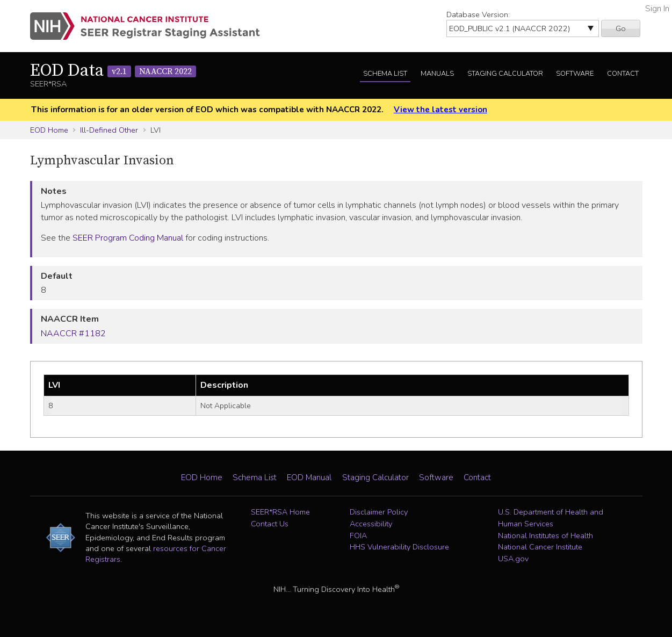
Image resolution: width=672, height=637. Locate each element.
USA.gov (513, 559)
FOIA (358, 535)
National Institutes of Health (545, 535)
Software (575, 74)
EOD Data (113, 71)
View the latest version (440, 110)
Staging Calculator (505, 74)
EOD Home (49, 130)
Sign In (657, 9)
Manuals (437, 74)
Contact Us (270, 524)
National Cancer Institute (540, 547)
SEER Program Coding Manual (128, 238)
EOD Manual (309, 477)
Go (621, 28)
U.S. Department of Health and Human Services (551, 518)
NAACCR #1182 (73, 334)
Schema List (385, 74)
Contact (623, 74)
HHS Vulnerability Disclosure (399, 547)
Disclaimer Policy (379, 512)
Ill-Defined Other (109, 130)
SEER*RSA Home (280, 512)
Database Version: (478, 15)
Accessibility (371, 524)
